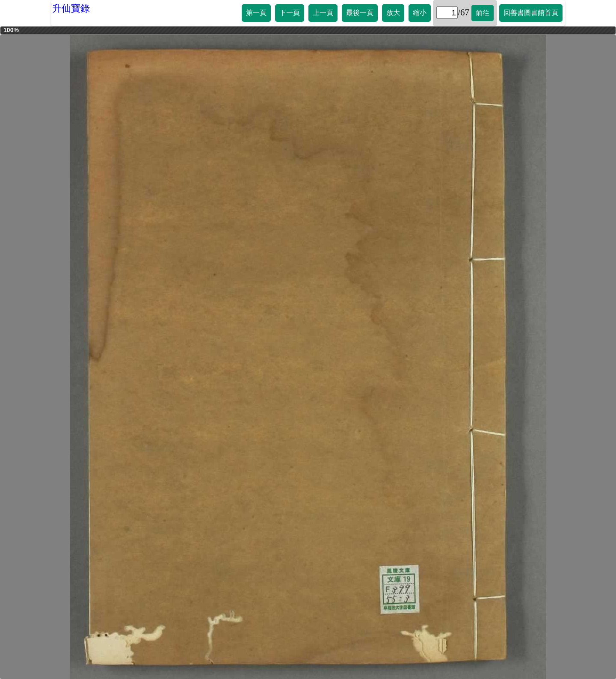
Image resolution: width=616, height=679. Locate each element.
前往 (483, 13)
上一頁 (323, 13)
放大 (393, 13)
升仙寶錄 (71, 8)
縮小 (420, 13)
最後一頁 (360, 13)
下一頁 (290, 13)
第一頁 (256, 13)
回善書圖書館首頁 (531, 13)
